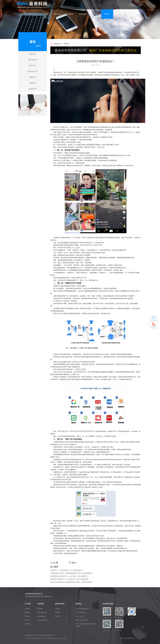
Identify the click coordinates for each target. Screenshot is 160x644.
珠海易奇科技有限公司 (34, 594)
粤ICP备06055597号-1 (128, 638)
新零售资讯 (33, 60)
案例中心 (57, 5)
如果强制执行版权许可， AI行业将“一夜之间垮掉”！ (70, 576)
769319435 (82, 613)
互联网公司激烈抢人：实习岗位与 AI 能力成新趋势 (69, 579)
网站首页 (57, 44)
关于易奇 (95, 5)
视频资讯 (33, 77)
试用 (140, 5)
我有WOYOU (32, 71)
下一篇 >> (73, 563)
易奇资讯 (33, 54)
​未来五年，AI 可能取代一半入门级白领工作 (67, 570)
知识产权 (57, 616)
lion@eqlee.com (84, 609)
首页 (47, 5)
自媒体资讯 (33, 89)
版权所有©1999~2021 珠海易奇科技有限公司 (40, 635)
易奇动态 (27, 613)
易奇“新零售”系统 (42, 613)
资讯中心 (107, 5)
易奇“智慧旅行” (42, 616)
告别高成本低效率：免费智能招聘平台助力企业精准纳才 (71, 573)
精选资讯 (33, 83)
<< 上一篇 (54, 563)
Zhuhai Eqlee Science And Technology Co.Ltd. (39, 596)
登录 (132, 5)
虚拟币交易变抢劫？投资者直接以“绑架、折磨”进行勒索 (71, 582)
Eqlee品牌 (70, 5)
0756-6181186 (83, 620)
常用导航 (27, 624)
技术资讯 (33, 66)
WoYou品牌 (83, 5)
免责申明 (57, 609)
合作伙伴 (27, 620)
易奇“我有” (40, 609)
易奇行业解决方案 (42, 620)
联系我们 (119, 5)
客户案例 (27, 616)
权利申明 (57, 613)
